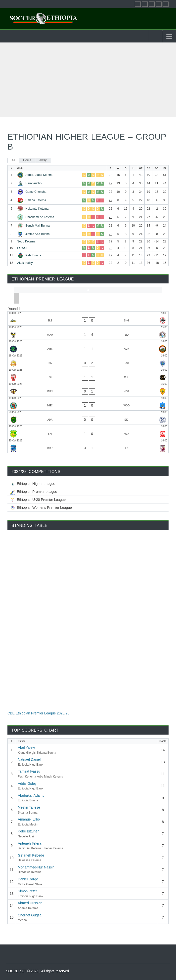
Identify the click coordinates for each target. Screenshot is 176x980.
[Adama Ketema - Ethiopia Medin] (88, 418)
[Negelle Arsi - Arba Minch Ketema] (88, 347)
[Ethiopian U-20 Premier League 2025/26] (88, 500)
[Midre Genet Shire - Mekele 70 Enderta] (88, 432)
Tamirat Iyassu (29, 771)
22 (110, 175)
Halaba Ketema (36, 200)
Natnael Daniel (29, 759)
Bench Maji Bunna (37, 226)
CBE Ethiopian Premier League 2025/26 (38, 713)
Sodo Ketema (26, 241)
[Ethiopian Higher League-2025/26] (88, 484)
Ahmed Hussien (30, 903)
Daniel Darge (28, 879)
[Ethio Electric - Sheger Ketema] (88, 318)
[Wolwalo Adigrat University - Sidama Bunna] (88, 333)
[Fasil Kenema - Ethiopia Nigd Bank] (88, 375)
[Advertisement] (88, 80)
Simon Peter (27, 891)
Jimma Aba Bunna (37, 234)
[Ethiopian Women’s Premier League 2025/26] (88, 508)
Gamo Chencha (36, 192)
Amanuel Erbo (29, 819)
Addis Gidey (27, 784)
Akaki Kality (25, 263)
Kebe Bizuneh (29, 831)
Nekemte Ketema (37, 209)
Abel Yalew (26, 747)
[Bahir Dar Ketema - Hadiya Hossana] (88, 446)
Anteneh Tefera (30, 843)
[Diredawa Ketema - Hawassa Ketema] (88, 361)
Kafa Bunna (33, 255)
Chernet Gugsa (30, 915)
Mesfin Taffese (29, 807)
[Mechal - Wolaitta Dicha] (88, 403)
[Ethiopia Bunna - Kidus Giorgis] (88, 389)
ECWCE (23, 248)
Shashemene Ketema (40, 217)
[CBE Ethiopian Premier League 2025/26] (88, 492)
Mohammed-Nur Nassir (36, 867)
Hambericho (33, 183)
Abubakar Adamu (31, 795)
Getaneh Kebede (31, 855)
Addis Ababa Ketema (39, 175)
